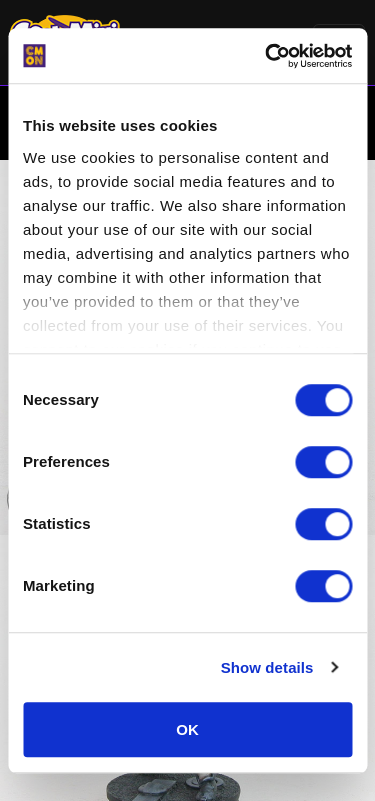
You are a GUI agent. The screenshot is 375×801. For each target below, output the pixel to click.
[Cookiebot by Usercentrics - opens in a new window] (267, 56)
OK (187, 729)
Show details (267, 667)
